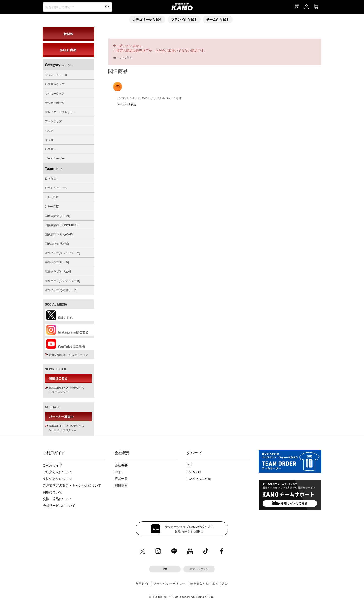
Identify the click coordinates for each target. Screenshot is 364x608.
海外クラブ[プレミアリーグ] (63, 253)
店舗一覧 (121, 479)
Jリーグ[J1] (52, 197)
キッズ (49, 140)
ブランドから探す (184, 20)
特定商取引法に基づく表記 (209, 584)
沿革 (118, 472)
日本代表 (51, 179)
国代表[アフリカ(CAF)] (59, 234)
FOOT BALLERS (199, 479)
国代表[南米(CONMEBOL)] (62, 225)
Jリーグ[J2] (52, 207)
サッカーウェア (55, 94)
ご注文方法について (57, 472)
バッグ (49, 131)
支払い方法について (57, 479)
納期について (52, 492)
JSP (190, 465)
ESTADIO (194, 472)
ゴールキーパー (55, 159)
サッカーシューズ (56, 75)
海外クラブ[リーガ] (57, 262)
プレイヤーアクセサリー (60, 112)
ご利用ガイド (52, 465)
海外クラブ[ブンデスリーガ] (63, 281)
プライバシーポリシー (169, 584)
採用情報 (121, 485)
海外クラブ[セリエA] (58, 272)
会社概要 (121, 465)
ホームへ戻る (123, 58)
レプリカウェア (55, 84)
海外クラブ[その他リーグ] (61, 290)
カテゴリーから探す (147, 20)
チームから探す (218, 20)
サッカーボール (55, 103)
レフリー (51, 149)
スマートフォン (199, 569)
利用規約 (142, 584)
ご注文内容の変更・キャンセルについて (72, 485)
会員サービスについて (59, 506)
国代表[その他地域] (57, 244)
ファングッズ (53, 121)
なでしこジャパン (56, 188)
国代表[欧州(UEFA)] (57, 216)
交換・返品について (57, 499)
